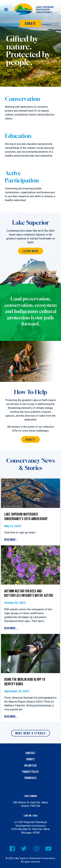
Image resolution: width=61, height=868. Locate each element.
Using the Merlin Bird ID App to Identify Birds (25, 682)
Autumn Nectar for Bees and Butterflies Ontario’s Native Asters (29, 594)
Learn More (31, 251)
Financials (30, 778)
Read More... (11, 540)
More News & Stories (31, 733)
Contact (30, 753)
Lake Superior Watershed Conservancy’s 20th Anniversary (26, 517)
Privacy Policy (30, 772)
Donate (30, 24)
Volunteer (30, 766)
